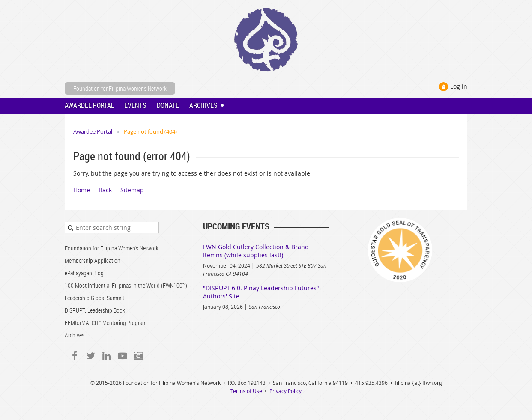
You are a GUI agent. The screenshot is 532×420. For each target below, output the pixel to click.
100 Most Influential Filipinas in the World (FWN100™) (126, 285)
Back (105, 190)
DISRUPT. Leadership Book (95, 310)
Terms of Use (246, 391)
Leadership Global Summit (94, 298)
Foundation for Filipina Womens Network (120, 88)
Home (82, 190)
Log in (459, 86)
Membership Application (93, 261)
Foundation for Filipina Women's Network (112, 248)
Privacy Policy (285, 391)
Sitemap (132, 190)
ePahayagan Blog (84, 273)
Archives (75, 335)
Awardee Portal (93, 131)
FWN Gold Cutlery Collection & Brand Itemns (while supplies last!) (256, 251)
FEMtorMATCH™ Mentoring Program (106, 323)
